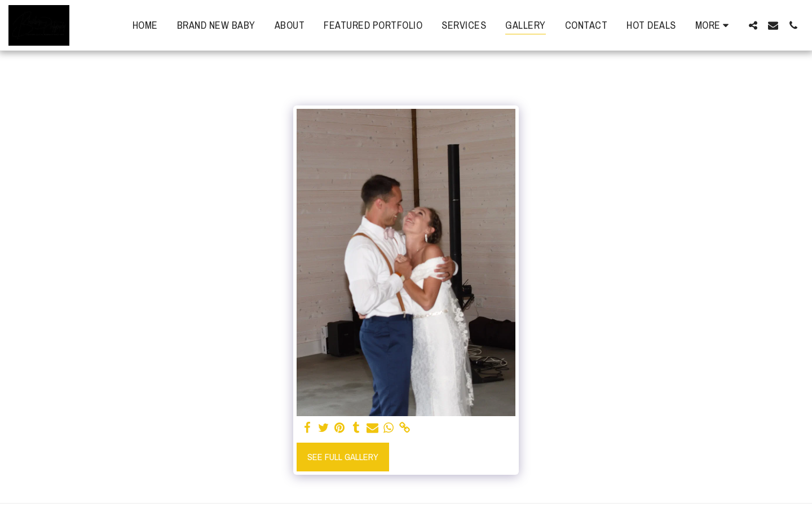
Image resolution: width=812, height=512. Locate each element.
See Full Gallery (343, 457)
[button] (753, 25)
